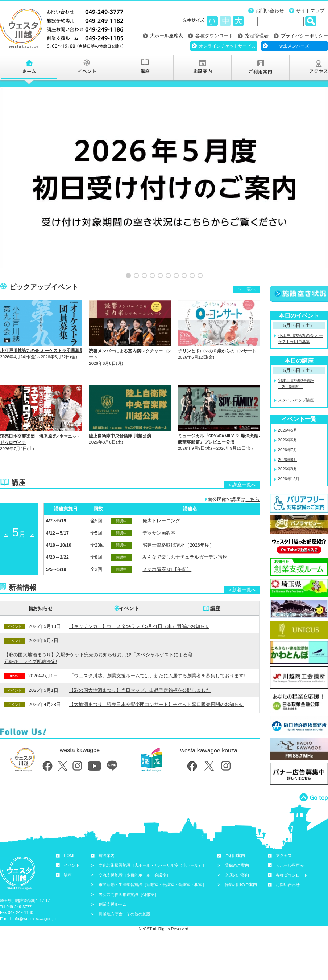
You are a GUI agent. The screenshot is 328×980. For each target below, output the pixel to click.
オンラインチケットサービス (227, 46)
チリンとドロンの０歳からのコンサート (217, 335)
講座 (215, 592)
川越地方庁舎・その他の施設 (124, 898)
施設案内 (107, 840)
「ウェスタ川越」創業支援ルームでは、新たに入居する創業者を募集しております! (157, 660)
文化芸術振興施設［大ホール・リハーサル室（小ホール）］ (152, 849)
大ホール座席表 (167, 36)
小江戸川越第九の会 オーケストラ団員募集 (42, 335)
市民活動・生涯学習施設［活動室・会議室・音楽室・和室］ (152, 869)
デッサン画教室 (159, 517)
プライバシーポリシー (304, 36)
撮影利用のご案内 (241, 869)
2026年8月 (288, 443)
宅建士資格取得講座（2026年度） (178, 529)
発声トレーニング (161, 505)
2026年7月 (288, 434)
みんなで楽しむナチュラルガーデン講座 (185, 541)
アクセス (284, 840)
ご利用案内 (235, 840)
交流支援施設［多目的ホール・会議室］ (134, 859)
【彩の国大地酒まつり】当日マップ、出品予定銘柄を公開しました (140, 674)
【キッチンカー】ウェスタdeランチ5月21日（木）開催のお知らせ (139, 610)
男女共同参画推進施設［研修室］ (128, 878)
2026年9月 (288, 453)
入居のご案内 (237, 859)
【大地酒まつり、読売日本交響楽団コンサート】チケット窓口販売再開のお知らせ (156, 688)
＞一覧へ (246, 273)
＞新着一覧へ (242, 574)
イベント (129, 592)
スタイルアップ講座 (296, 384)
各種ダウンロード (214, 36)
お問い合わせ (270, 11)
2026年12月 (289, 463)
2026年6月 (288, 424)
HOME (70, 840)
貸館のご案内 (237, 849)
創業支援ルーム (113, 888)
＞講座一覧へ (242, 469)
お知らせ (43, 592)
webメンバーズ (294, 46)
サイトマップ (310, 11)
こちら (252, 483)
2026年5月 (288, 414)
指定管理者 (257, 36)
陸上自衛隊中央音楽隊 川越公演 (120, 420)
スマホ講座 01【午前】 (167, 553)
